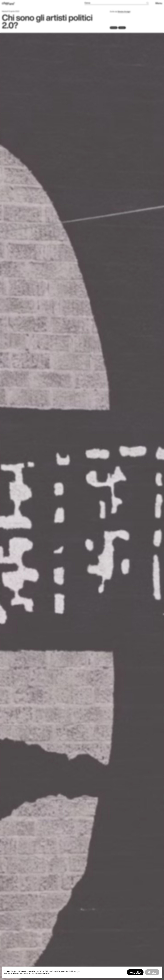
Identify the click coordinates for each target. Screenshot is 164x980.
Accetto (135, 972)
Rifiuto (152, 972)
